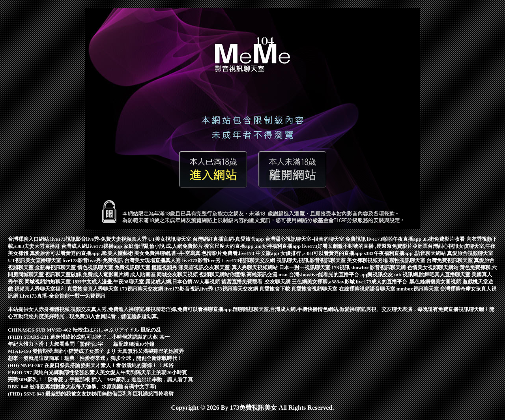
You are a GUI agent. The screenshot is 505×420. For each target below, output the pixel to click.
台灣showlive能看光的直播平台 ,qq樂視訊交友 (341, 275)
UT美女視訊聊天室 (170, 239)
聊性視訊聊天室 (408, 260)
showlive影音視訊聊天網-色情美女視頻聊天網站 (405, 267)
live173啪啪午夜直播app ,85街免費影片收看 (417, 239)
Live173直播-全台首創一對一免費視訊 (62, 296)
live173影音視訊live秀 (190, 289)
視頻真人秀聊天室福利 (40, 289)
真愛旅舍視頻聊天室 (470, 253)
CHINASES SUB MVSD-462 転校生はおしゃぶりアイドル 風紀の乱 (84, 330)
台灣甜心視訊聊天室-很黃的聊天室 (305, 239)
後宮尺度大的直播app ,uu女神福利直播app (253, 246)
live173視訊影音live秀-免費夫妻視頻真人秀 (99, 239)
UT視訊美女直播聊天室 (35, 260)
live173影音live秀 (202, 260)
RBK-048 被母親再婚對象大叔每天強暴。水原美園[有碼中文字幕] (82, 387)
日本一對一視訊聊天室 (305, 267)
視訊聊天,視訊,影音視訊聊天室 (312, 260)
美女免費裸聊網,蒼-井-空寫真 (168, 253)
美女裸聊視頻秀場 (368, 260)
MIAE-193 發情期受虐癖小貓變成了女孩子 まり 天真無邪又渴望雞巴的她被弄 (96, 351)
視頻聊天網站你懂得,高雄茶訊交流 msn (244, 275)
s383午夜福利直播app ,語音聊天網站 (405, 253)
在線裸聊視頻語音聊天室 (368, 289)
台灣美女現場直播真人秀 (153, 260)
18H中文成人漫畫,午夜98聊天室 (109, 282)
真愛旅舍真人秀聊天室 (93, 289)
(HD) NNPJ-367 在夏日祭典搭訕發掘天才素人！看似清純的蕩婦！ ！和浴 (91, 365)
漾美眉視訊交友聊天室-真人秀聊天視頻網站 (229, 267)
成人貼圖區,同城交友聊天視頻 (165, 275)
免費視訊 (356, 239)
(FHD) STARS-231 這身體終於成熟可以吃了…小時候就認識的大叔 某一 (89, 337)
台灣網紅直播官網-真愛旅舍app (229, 239)
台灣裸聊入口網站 (29, 239)
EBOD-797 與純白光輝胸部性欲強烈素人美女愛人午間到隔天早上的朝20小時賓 (97, 372)
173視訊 (341, 267)
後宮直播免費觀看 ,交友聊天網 (257, 282)
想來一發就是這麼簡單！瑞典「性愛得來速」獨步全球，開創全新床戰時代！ (95, 358)
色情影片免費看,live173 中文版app (241, 253)
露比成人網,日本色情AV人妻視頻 (183, 282)
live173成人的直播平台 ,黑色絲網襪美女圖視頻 (409, 282)
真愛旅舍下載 (275, 289)
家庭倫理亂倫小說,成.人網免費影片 (164, 246)
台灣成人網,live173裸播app (92, 246)
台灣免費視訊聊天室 (450, 260)
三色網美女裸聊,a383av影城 (324, 282)
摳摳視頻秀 (165, 267)
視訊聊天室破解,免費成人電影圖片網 (87, 275)
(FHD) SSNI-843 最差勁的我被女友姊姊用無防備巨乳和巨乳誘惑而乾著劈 (91, 394)
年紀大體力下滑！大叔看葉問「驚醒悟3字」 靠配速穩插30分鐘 (81, 344)
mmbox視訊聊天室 (418, 289)
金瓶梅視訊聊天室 (56, 267)
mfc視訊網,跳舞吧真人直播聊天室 (433, 275)
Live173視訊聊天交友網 (249, 260)
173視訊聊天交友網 (142, 289)
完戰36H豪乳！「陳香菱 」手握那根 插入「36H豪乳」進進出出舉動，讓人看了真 (100, 380)
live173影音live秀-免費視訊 (93, 260)
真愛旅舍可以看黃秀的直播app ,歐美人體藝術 (82, 253)
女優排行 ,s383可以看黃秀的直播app (322, 253)
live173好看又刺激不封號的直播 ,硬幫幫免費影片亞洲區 (365, 246)
